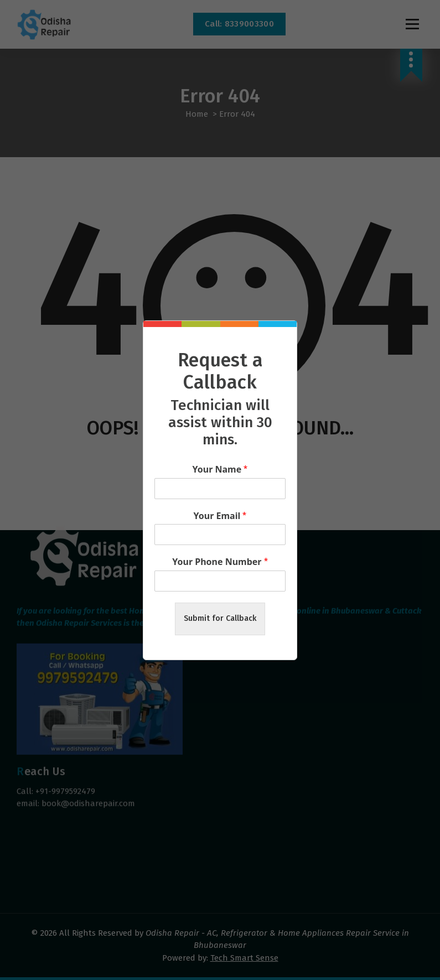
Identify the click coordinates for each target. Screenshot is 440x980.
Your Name (220, 470)
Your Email (220, 516)
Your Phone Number (220, 562)
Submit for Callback (220, 618)
